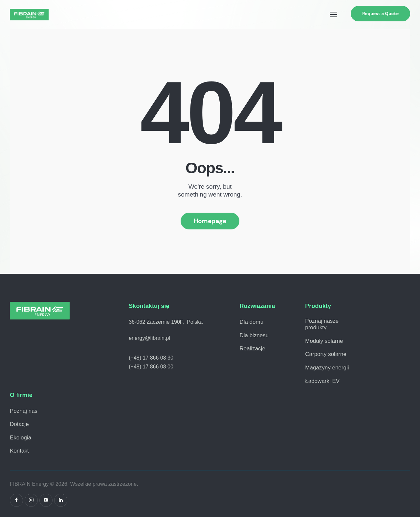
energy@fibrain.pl (149, 338)
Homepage (210, 221)
